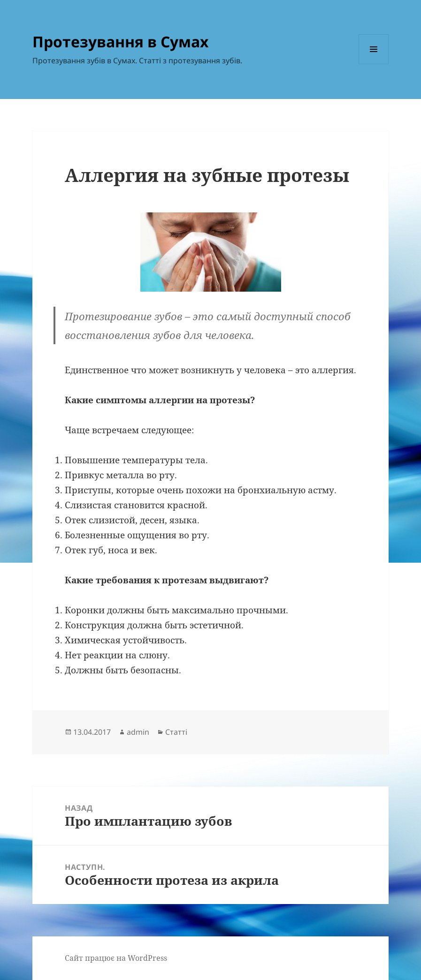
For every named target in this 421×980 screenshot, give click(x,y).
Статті (176, 732)
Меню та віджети (374, 64)
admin (138, 732)
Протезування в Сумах (121, 41)
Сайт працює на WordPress (116, 958)
